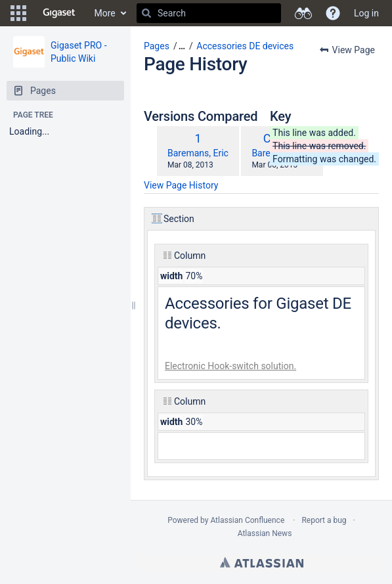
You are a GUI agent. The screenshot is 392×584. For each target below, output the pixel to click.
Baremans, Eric (198, 153)
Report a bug (324, 520)
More (105, 13)
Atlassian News (265, 533)
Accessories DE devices (245, 46)
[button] (18, 13)
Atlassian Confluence (247, 520)
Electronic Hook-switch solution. (230, 366)
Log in (366, 13)
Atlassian (262, 562)
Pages (157, 46)
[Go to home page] (59, 13)
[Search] (146, 13)
